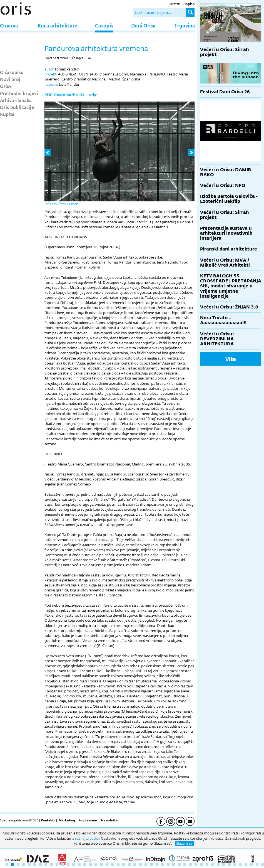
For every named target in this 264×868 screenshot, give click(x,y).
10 (57, 865)
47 (263, 865)
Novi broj (10, 79)
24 (135, 865)
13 (74, 865)
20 (113, 865)
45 (251, 865)
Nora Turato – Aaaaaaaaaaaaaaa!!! (223, 320)
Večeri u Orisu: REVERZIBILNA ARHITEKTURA (217, 339)
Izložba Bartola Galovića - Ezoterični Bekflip (229, 199)
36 (201, 865)
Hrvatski (175, 4)
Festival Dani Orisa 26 (225, 92)
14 (79, 865)
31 (174, 865)
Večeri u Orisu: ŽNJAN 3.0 (229, 307)
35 (196, 865)
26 (146, 865)
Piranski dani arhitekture (229, 249)
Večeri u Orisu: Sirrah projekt (225, 52)
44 (246, 865)
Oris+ (6, 86)
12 (68, 865)
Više (231, 359)
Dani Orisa (143, 25)
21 (118, 865)
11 (63, 865)
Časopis (104, 25)
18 (101, 865)
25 (140, 865)
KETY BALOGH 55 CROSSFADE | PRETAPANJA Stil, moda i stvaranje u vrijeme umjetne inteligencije (231, 286)
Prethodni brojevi (19, 93)
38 (213, 865)
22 (124, 865)
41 (229, 865)
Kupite (7, 114)
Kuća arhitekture (57, 25)
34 (89, 58)
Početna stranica (56, 58)
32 (179, 865)
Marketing (67, 820)
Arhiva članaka (16, 100)
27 (151, 865)
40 (224, 865)
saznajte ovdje (87, 838)
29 (163, 865)
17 (96, 865)
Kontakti (48, 820)
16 (90, 865)
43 (240, 865)
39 (218, 865)
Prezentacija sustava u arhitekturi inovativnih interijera (226, 233)
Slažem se (184, 843)
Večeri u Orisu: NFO (223, 185)
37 (207, 865)
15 (85, 865)
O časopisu (12, 72)
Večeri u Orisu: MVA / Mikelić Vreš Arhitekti (225, 263)
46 (257, 865)
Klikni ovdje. (87, 95)
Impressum (88, 820)
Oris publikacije (17, 107)
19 (107, 865)
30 (168, 865)
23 (129, 865)
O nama (9, 25)
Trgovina (185, 25)
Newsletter (110, 820)
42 (235, 865)
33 (185, 865)
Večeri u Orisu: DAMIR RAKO (226, 172)
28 (157, 865)
